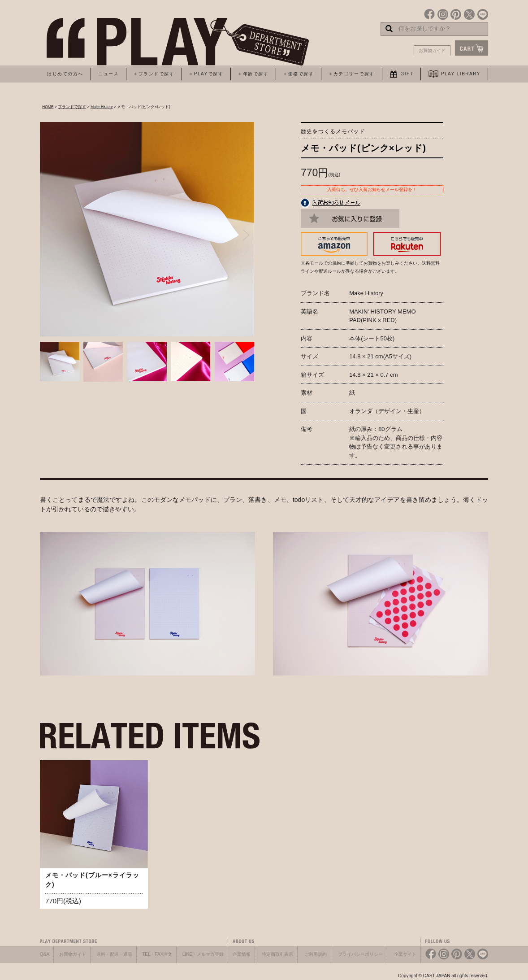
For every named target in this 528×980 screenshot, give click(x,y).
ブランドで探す (72, 107)
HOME (48, 107)
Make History (102, 107)
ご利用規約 (316, 954)
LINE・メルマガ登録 (203, 954)
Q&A (45, 954)
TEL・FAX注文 (157, 954)
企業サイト (405, 954)
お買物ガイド (432, 50)
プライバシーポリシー (360, 954)
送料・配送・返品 (114, 954)
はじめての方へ (65, 74)
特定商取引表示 (277, 954)
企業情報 (242, 954)
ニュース (108, 74)
